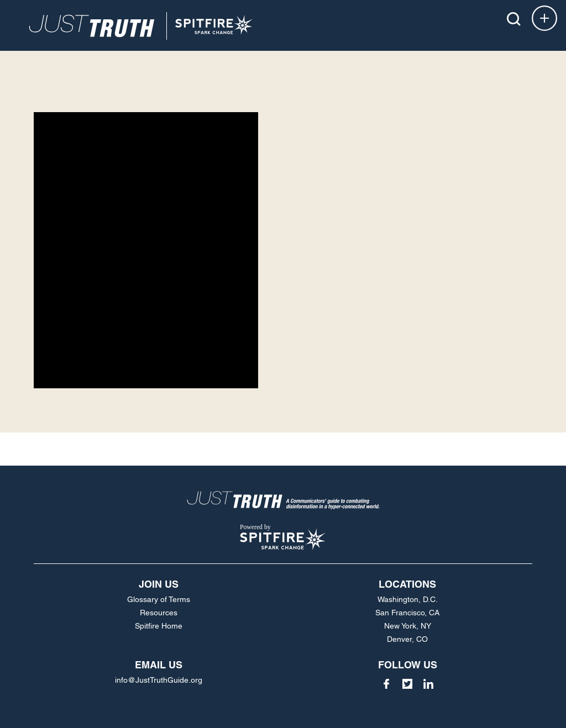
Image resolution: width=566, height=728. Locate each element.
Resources (159, 613)
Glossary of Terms (159, 599)
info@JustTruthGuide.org (159, 680)
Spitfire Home (159, 626)
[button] (514, 19)
